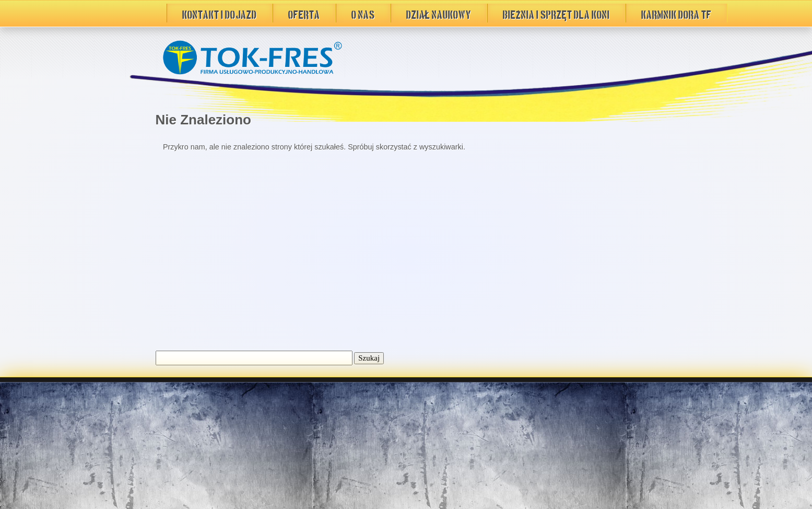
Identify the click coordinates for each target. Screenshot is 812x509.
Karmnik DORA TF (676, 13)
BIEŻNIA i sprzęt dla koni (556, 13)
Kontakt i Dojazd (220, 13)
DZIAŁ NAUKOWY (439, 13)
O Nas (363, 13)
